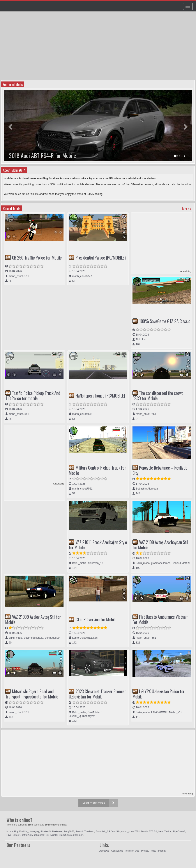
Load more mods (94, 803)
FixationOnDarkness (51, 831)
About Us (104, 851)
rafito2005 (27, 835)
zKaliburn (78, 835)
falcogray (34, 831)
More (187, 209)
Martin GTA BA (149, 831)
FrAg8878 (69, 831)
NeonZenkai (165, 831)
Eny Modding (21, 831)
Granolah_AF (102, 831)
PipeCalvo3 (179, 831)
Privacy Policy (149, 851)
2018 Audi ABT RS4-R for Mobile (42, 155)
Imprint (162, 851)
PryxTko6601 (14, 835)
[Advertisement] (99, 47)
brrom (10, 831)
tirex (70, 835)
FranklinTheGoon (85, 831)
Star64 (62, 835)
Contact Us (117, 851)
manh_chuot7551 (131, 831)
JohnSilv (116, 831)
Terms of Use (132, 851)
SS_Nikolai (52, 835)
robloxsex (39, 835)
